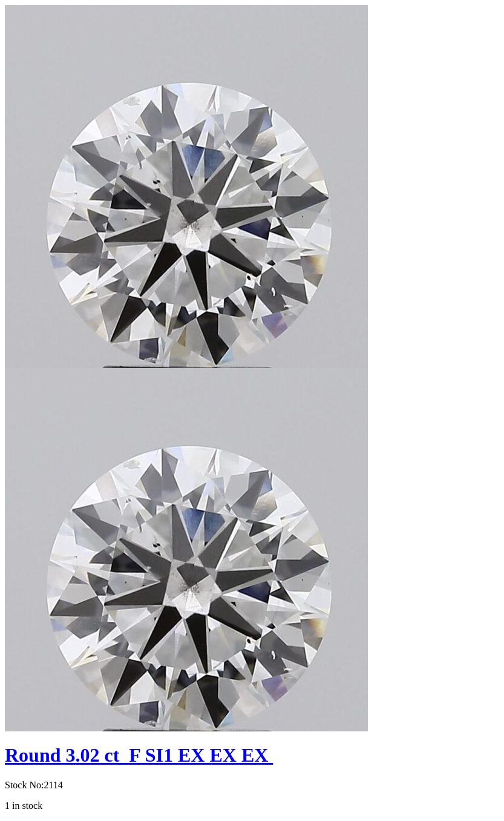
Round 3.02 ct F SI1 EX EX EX (139, 755)
